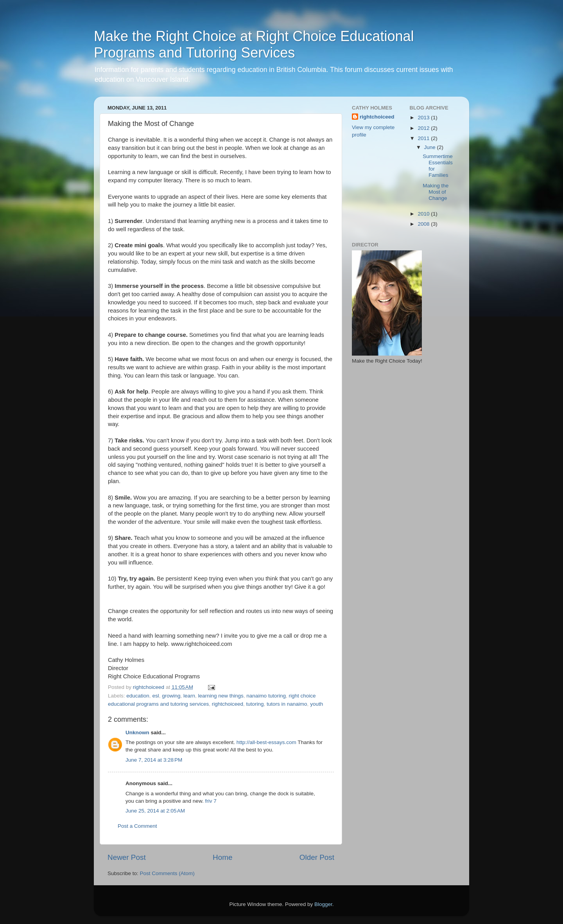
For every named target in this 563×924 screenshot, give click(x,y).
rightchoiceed (228, 704)
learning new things (221, 696)
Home (222, 857)
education (138, 696)
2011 (424, 138)
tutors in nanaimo (287, 704)
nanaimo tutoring (266, 696)
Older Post (317, 857)
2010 (424, 214)
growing (171, 696)
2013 (424, 118)
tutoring (255, 704)
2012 (424, 128)
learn (189, 696)
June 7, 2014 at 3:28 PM (154, 760)
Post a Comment (137, 826)
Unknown (137, 733)
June (431, 147)
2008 (424, 224)
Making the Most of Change (436, 192)
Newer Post (127, 857)
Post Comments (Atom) (167, 873)
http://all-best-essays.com (266, 742)
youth (316, 704)
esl (155, 696)
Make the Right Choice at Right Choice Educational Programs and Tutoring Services (254, 44)
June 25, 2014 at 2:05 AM (155, 811)
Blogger (323, 904)
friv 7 (211, 801)
